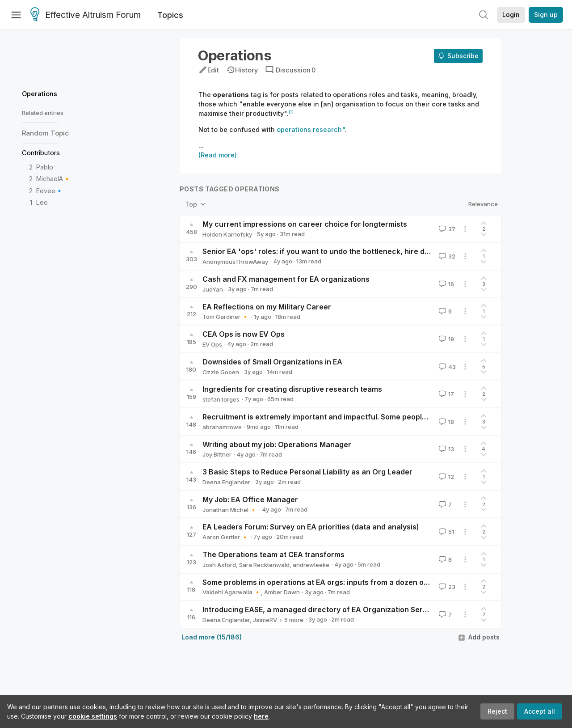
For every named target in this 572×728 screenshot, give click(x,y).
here (261, 716)
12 (446, 477)
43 (446, 367)
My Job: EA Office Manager (250, 499)
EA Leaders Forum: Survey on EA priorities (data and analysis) (311, 527)
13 (446, 449)
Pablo (45, 167)
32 (446, 256)
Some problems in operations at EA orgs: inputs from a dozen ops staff (327, 582)
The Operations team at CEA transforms (273, 554)
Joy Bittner (217, 454)
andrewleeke (311, 565)
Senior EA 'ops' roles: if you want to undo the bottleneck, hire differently (330, 251)
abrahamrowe (222, 427)
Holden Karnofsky (227, 234)
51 (446, 532)
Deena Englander (226, 482)
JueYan (213, 289)
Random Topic (45, 133)
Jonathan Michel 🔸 (230, 510)
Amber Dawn (282, 592)
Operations (40, 94)
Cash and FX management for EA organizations (286, 279)
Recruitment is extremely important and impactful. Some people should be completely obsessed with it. (383, 417)
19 (446, 339)
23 (446, 587)
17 (446, 394)
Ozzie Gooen (221, 372)
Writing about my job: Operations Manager (277, 444)
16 (446, 284)
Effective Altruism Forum (86, 15)
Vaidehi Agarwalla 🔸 (232, 592)
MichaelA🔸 (54, 179)
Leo (42, 202)
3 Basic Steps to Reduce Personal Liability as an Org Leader (307, 472)
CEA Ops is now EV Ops (244, 334)
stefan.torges (221, 399)
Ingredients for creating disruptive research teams (292, 389)
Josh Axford (219, 565)
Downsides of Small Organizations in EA (272, 362)
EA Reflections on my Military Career (267, 307)
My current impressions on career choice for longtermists (305, 224)
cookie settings (93, 716)
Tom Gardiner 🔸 (226, 317)
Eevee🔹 (50, 191)
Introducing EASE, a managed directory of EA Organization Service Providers (338, 609)
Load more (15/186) (212, 637)
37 (446, 229)
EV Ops (212, 344)
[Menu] (16, 15)
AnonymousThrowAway (235, 262)
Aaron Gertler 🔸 (225, 537)
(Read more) (218, 155)
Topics (170, 15)
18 (446, 422)
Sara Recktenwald (264, 565)
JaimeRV (265, 620)
